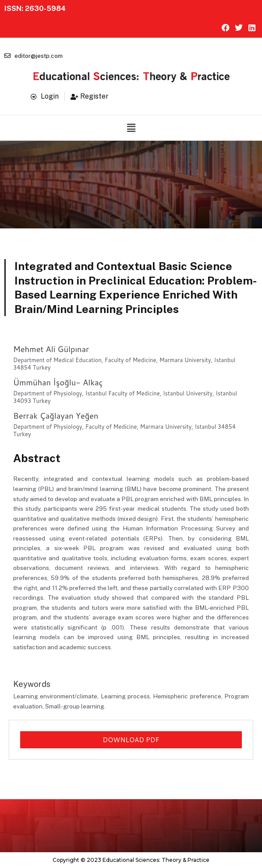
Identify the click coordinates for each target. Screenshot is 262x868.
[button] (131, 128)
